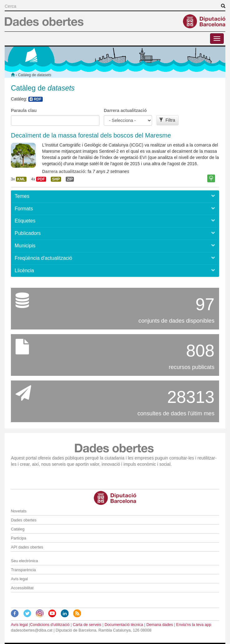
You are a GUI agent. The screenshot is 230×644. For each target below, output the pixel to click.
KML (21, 179)
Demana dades (160, 625)
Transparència (23, 570)
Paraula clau (24, 110)
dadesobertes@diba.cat (32, 630)
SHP (56, 179)
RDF (36, 99)
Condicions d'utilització (50, 625)
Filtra (167, 120)
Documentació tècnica (124, 625)
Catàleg (18, 529)
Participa (19, 538)
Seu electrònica (24, 561)
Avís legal (19, 579)
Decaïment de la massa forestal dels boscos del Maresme (91, 135)
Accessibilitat (22, 588)
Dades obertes (24, 520)
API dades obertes (27, 547)
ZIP (70, 179)
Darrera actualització (125, 110)
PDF (41, 179)
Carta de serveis (87, 625)
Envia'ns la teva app (194, 625)
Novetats (19, 511)
